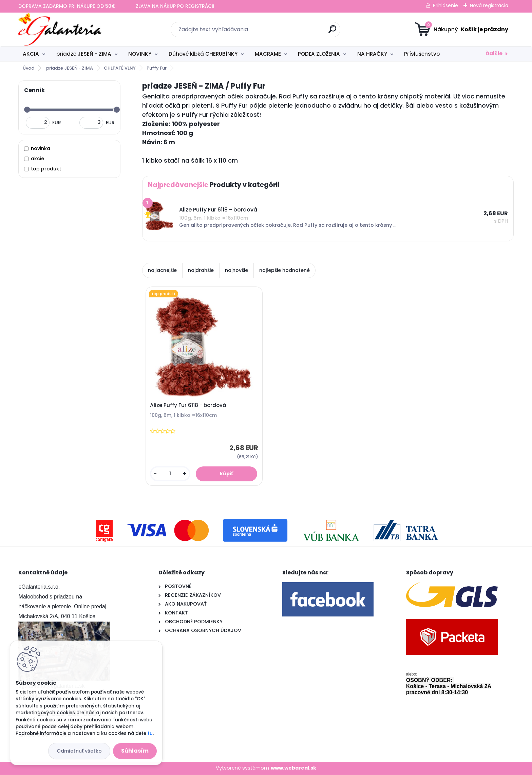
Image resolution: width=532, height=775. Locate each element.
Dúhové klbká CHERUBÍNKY (203, 54)
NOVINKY (140, 54)
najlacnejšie (162, 270)
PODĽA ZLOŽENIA (319, 54)
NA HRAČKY (372, 54)
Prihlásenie (445, 5)
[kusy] (170, 474)
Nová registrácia (489, 5)
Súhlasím (135, 751)
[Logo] (60, 30)
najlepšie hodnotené (284, 270)
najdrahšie (201, 270)
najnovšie (236, 270)
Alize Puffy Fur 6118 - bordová (188, 406)
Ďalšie (494, 53)
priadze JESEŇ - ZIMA (84, 54)
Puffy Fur (157, 68)
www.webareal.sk (293, 768)
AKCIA (31, 54)
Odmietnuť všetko (79, 751)
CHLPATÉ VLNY (120, 68)
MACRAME (268, 54)
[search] (332, 32)
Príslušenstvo (422, 54)
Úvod (28, 68)
